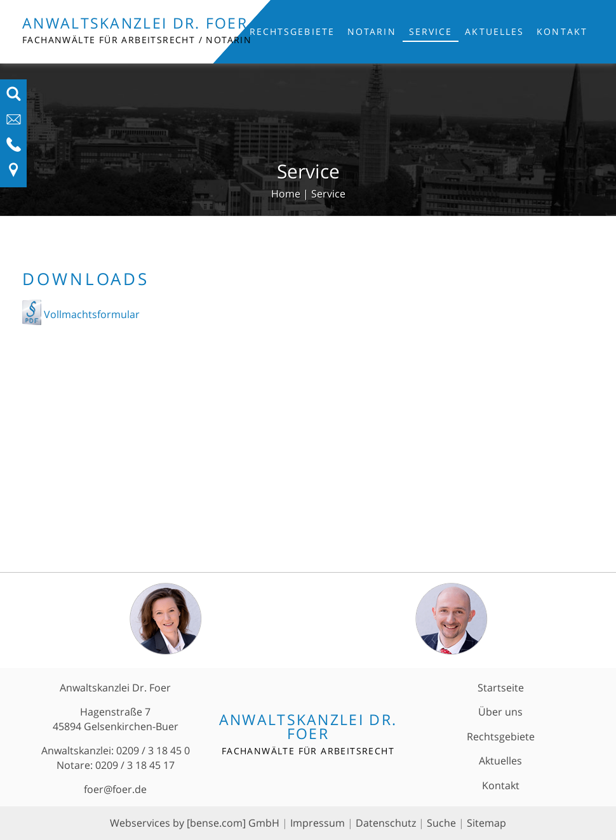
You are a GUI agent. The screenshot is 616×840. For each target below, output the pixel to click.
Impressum (318, 823)
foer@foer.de (115, 789)
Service (431, 31)
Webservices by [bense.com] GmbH (195, 823)
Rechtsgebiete (292, 31)
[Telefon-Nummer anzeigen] (14, 149)
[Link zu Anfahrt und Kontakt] (14, 174)
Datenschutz (386, 823)
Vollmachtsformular (90, 314)
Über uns (500, 712)
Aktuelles (494, 31)
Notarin (372, 31)
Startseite (501, 688)
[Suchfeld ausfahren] (14, 98)
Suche (441, 823)
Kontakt (562, 31)
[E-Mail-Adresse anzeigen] (14, 123)
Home (286, 194)
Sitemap (486, 823)
